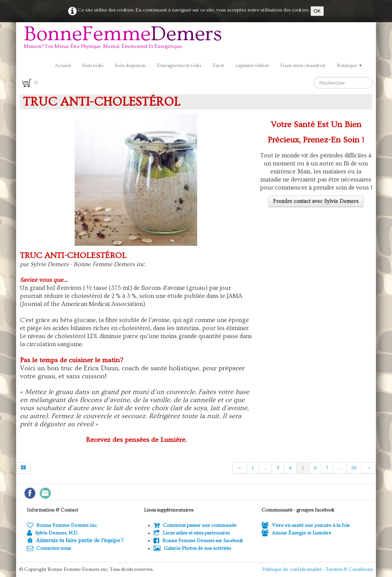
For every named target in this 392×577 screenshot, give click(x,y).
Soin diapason (130, 65)
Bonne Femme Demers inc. (62, 525)
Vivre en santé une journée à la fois (305, 525)
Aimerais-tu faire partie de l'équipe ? (80, 541)
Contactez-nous (49, 548)
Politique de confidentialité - (294, 569)
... (265, 468)
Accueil (63, 65)
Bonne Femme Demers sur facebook (198, 541)
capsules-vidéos (252, 65)
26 (354, 468)
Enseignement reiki (179, 65)
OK (317, 11)
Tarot (218, 65)
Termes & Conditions (349, 569)
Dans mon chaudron (303, 65)
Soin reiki (93, 65)
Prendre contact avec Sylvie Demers (316, 201)
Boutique (350, 65)
